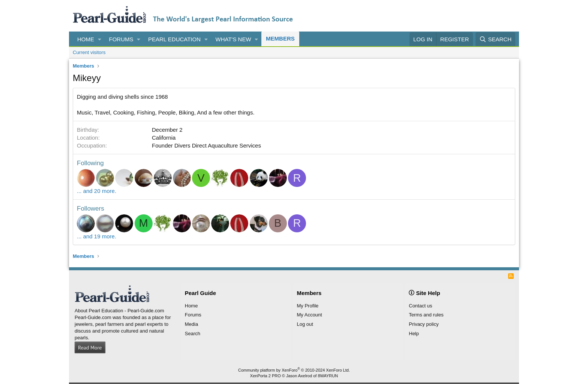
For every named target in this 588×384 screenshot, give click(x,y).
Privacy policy (424, 324)
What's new (233, 39)
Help (414, 334)
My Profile (308, 306)
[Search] (495, 39)
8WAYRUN (328, 376)
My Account (310, 315)
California (164, 138)
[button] (100, 39)
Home (86, 39)
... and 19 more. (97, 236)
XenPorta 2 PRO (265, 376)
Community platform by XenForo (294, 370)
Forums (121, 39)
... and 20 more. (97, 191)
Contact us (420, 306)
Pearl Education (174, 39)
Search (193, 334)
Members (280, 38)
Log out (305, 324)
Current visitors (89, 52)
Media (191, 324)
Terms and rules (426, 315)
